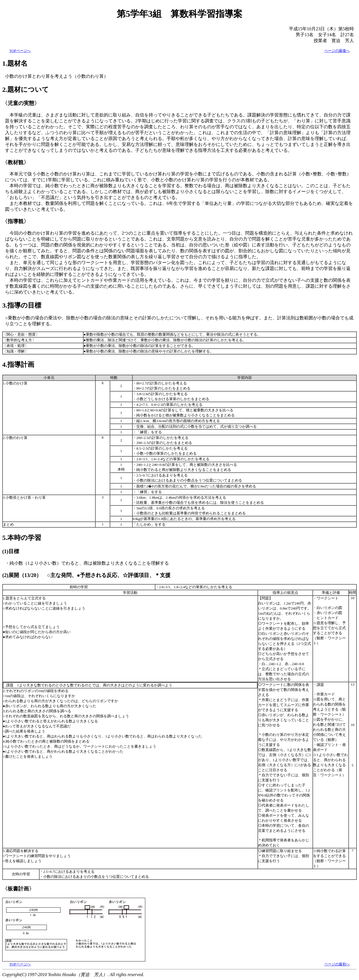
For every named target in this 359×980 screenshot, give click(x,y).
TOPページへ (20, 51)
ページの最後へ (337, 51)
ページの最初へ (337, 964)
